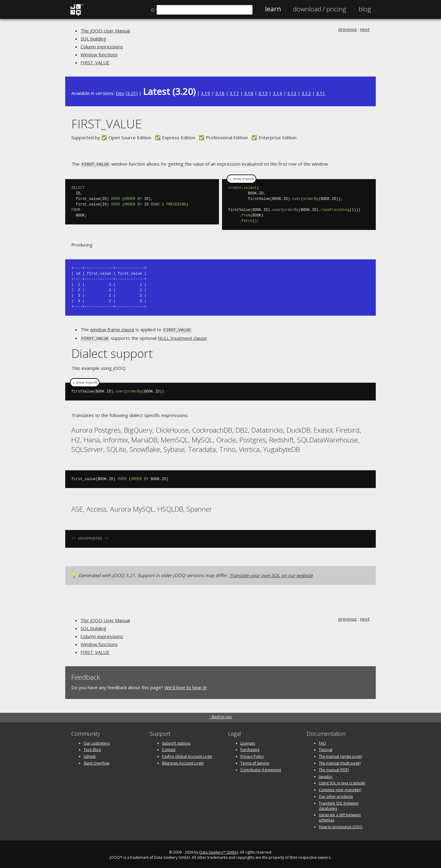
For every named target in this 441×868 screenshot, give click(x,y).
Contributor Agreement (261, 768)
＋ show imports (241, 178)
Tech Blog (92, 748)
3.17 (234, 93)
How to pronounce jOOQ (341, 825)
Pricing (320, 9)
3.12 (306, 93)
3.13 (292, 93)
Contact (169, 748)
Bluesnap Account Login (183, 761)
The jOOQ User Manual (105, 31)
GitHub (90, 755)
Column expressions (102, 47)
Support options (176, 741)
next (365, 29)
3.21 (132, 93)
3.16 (249, 93)
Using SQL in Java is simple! (342, 782)
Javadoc (326, 775)
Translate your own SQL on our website (271, 573)
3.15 (263, 93)
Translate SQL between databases (339, 804)
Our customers (97, 741)
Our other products (336, 795)
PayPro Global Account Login (187, 755)
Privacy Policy (252, 755)
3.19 (205, 93)
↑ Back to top (221, 715)
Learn (273, 9)
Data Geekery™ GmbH (219, 850)
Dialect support (112, 352)
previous (348, 29)
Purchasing (250, 748)
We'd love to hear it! (186, 686)
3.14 (277, 93)
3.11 (321, 93)
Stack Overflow (96, 761)
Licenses (248, 741)
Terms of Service (255, 761)
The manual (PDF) (334, 768)
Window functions (99, 54)
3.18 (220, 93)
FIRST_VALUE (95, 62)
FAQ (322, 741)
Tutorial (326, 748)
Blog (365, 9)
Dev (120, 93)
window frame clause (112, 329)
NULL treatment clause (182, 337)
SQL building (93, 39)
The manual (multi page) (340, 761)
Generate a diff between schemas (340, 816)
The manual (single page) (340, 755)
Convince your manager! (340, 788)
